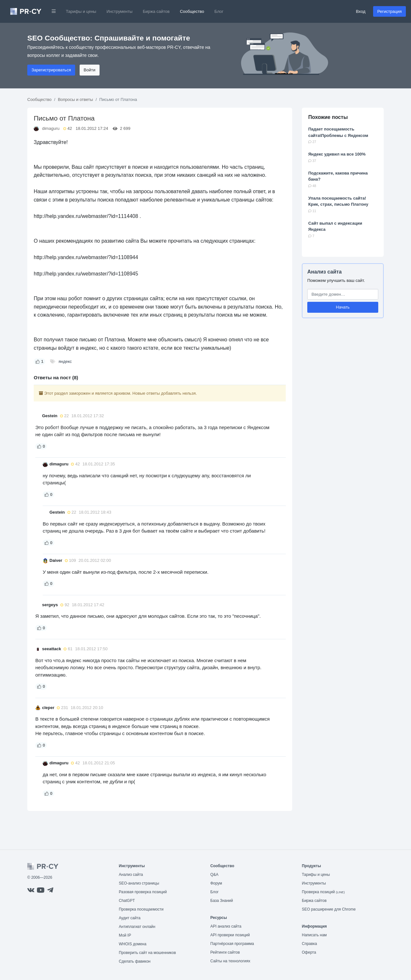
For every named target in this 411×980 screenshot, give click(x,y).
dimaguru (51, 128)
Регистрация (389, 11)
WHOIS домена (133, 944)
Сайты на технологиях (230, 961)
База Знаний (222, 901)
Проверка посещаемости (141, 909)
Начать (343, 307)
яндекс (65, 361)
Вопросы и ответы (75, 99)
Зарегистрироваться (51, 70)
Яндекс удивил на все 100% (337, 154)
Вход (361, 11)
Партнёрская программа (232, 944)
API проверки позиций (230, 935)
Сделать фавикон (135, 961)
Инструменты (120, 11)
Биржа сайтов (156, 11)
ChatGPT (127, 901)
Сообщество (192, 11)
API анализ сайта (226, 926)
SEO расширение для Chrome (329, 909)
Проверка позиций (323, 892)
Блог (219, 11)
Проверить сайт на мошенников (147, 953)
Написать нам (314, 935)
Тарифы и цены (81, 11)
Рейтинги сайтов (225, 952)
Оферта (309, 952)
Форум (216, 883)
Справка (309, 944)
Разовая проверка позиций (143, 892)
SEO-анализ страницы (139, 883)
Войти (90, 70)
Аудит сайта (130, 918)
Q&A (214, 875)
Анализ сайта (324, 272)
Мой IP (125, 935)
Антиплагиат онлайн (137, 927)
